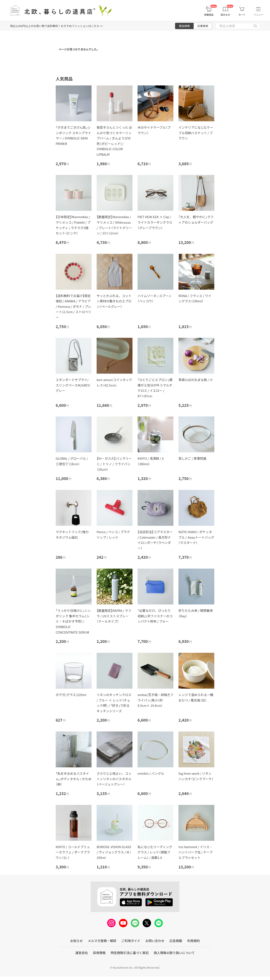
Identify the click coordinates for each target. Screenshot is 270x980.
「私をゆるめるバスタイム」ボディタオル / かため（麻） (74, 779)
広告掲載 (176, 941)
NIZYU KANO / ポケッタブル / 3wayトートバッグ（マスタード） (196, 537)
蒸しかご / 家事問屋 (192, 458)
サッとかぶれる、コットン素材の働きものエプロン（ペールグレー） (114, 301)
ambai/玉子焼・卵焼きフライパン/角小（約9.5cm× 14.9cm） (155, 700)
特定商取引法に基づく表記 (130, 953)
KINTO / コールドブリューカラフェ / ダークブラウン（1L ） (73, 852)
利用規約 (193, 941)
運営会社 (82, 953)
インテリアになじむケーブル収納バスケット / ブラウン (196, 133)
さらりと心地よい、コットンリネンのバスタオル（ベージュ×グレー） (114, 779)
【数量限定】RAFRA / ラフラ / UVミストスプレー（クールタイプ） (114, 616)
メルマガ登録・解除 (102, 941)
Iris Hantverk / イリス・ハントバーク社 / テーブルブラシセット (196, 852)
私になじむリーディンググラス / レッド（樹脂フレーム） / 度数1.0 (155, 852)
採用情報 (99, 953)
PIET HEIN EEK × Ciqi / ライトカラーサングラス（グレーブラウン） (155, 222)
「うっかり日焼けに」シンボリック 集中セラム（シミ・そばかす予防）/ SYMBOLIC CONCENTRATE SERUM (73, 621)
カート (242, 15)
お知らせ (77, 941)
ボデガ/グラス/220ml (71, 695)
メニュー (258, 15)
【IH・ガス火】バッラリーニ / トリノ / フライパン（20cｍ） (114, 464)
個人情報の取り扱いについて (174, 953)
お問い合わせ (155, 941)
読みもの (225, 15)
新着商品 (209, 15)
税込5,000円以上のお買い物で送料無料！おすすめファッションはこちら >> (57, 26)
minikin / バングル (151, 773)
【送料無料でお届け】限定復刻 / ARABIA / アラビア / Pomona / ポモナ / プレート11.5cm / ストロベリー (73, 306)
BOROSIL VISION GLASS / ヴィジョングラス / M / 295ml (114, 852)
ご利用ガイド (131, 941)
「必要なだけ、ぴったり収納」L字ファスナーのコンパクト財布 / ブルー (155, 616)
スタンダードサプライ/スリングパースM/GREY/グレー (73, 385)
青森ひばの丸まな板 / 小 (196, 380)
